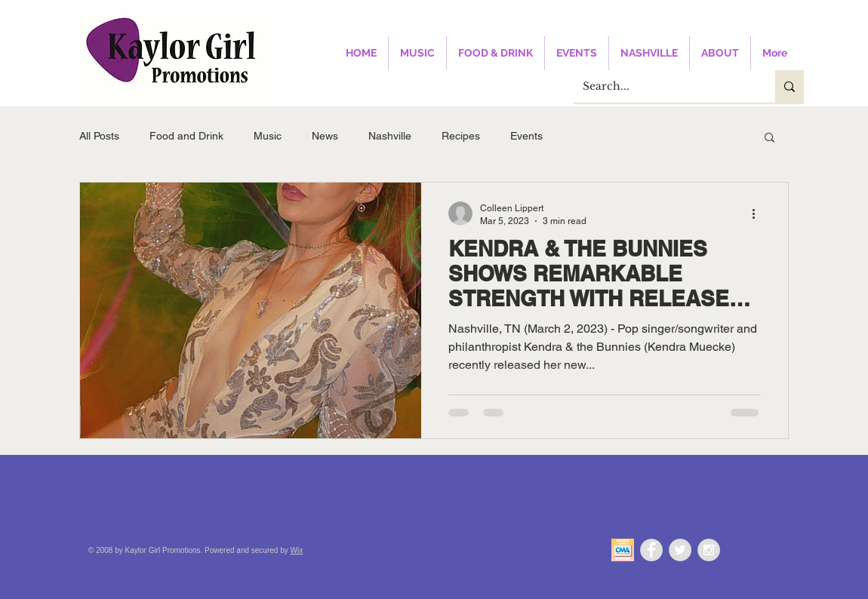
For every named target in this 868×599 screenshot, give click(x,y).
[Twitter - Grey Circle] (680, 550)
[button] (770, 138)
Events (526, 136)
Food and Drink (186, 136)
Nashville (390, 136)
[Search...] (663, 86)
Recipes (461, 136)
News (325, 136)
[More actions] (759, 213)
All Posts (99, 136)
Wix (297, 550)
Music (268, 136)
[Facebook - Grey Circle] (651, 550)
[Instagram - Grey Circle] (709, 550)
